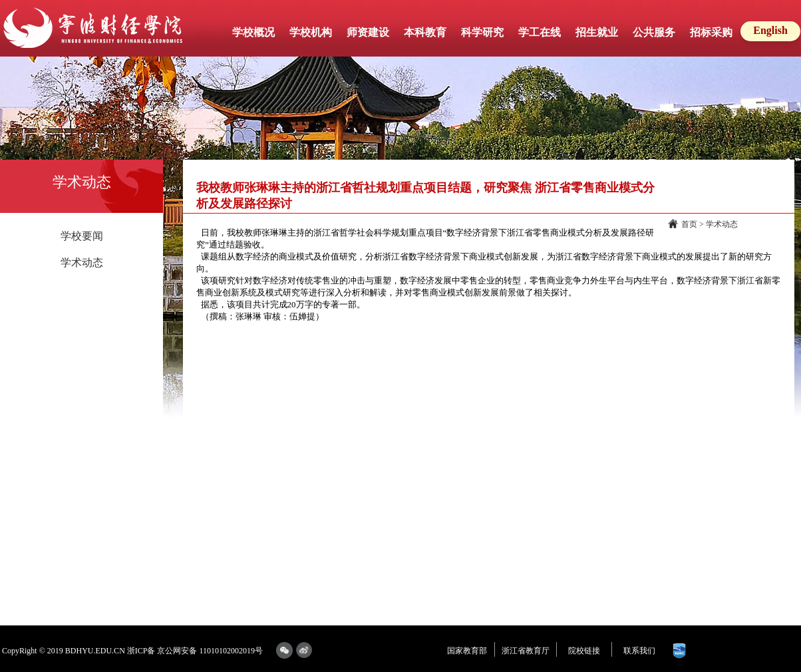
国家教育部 (467, 651)
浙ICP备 (141, 651)
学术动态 (82, 262)
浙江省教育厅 (526, 651)
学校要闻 (82, 236)
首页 (689, 224)
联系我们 (639, 651)
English (770, 30)
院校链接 (584, 651)
